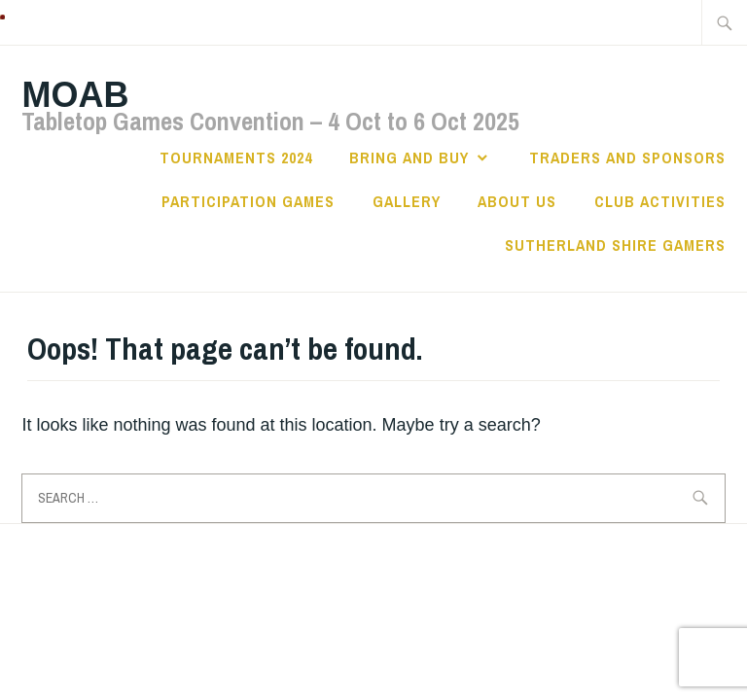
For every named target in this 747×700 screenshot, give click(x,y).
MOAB (75, 95)
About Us (517, 201)
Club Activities (660, 201)
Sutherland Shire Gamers (615, 245)
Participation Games (248, 201)
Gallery (407, 201)
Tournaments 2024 (236, 157)
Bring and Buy (409, 157)
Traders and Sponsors (627, 157)
